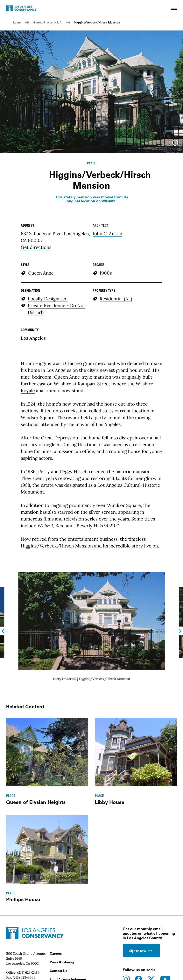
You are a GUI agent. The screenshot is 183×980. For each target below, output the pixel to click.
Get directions (36, 247)
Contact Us (58, 971)
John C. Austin (107, 234)
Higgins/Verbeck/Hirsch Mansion (97, 22)
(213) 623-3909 (24, 977)
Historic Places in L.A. (48, 22)
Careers (56, 953)
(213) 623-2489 (28, 972)
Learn (17, 22)
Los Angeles (33, 338)
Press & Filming (62, 962)
